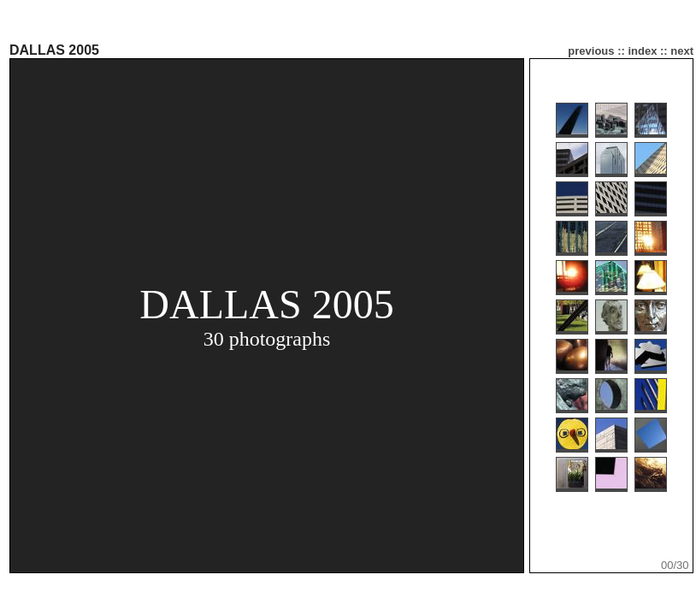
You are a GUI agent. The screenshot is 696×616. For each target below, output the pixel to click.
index (642, 51)
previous (591, 51)
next (682, 51)
